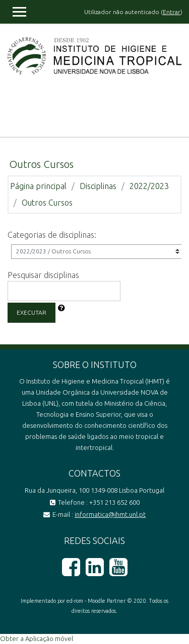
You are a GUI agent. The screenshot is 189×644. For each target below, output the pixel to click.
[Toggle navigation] (174, 112)
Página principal (38, 186)
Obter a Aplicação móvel (37, 638)
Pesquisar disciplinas (43, 275)
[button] (61, 308)
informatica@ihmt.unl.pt (110, 514)
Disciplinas (98, 186)
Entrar (172, 12)
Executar (31, 312)
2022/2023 (149, 186)
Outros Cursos (47, 203)
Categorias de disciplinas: (52, 235)
